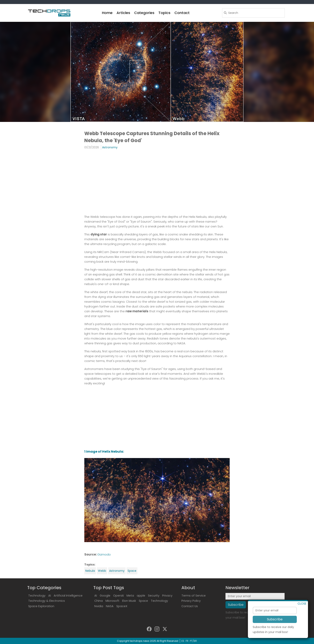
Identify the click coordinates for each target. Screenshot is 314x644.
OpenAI (118, 596)
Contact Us (190, 606)
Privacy (167, 596)
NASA (110, 606)
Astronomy (110, 147)
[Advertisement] (157, 182)
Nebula (90, 571)
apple (141, 596)
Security (154, 596)
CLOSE (302, 609)
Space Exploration (41, 606)
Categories (144, 13)
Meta (130, 596)
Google (105, 596)
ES (183, 641)
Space (132, 571)
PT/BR (193, 641)
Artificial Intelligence (68, 596)
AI (50, 596)
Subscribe (275, 624)
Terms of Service (194, 596)
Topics (164, 13)
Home (107, 13)
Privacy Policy (191, 601)
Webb (102, 571)
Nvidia (99, 606)
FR (187, 641)
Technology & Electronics (47, 601)
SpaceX (122, 606)
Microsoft (112, 601)
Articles (123, 13)
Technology (37, 596)
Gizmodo (104, 554)
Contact (182, 13)
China (99, 601)
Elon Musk (129, 601)
